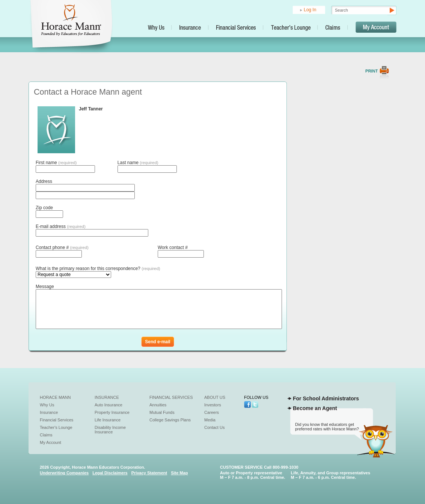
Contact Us (214, 427)
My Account (50, 442)
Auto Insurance (109, 405)
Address (44, 181)
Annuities (158, 405)
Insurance (49, 412)
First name (56, 163)
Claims (46, 435)
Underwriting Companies (64, 473)
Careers (212, 412)
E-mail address (61, 226)
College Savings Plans (170, 420)
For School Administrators (326, 398)
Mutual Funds (162, 412)
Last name (138, 163)
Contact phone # (62, 247)
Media (210, 420)
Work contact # (173, 247)
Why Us (47, 405)
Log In (310, 10)
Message (45, 287)
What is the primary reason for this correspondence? (98, 269)
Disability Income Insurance (110, 430)
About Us (215, 397)
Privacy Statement (149, 473)
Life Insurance (108, 420)
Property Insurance (112, 412)
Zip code (44, 208)
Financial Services (57, 420)
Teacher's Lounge (56, 427)
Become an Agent (315, 408)
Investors (213, 405)
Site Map (179, 473)
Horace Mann (55, 397)
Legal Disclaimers (110, 473)
